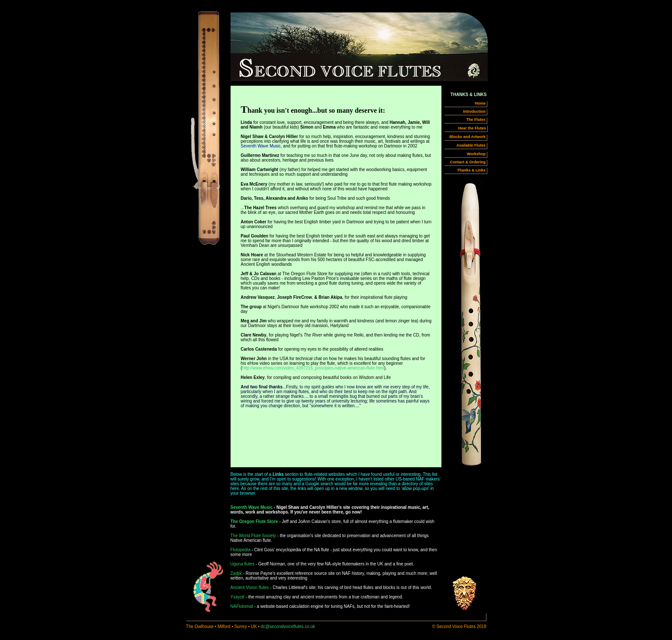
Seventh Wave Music (252, 507)
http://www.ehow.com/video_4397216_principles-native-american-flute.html (313, 368)
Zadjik (236, 573)
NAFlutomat (242, 606)
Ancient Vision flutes (250, 587)
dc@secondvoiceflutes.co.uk (288, 626)
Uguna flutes (243, 564)
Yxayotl (238, 597)
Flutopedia (241, 550)
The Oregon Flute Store (254, 521)
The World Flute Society (253, 536)
